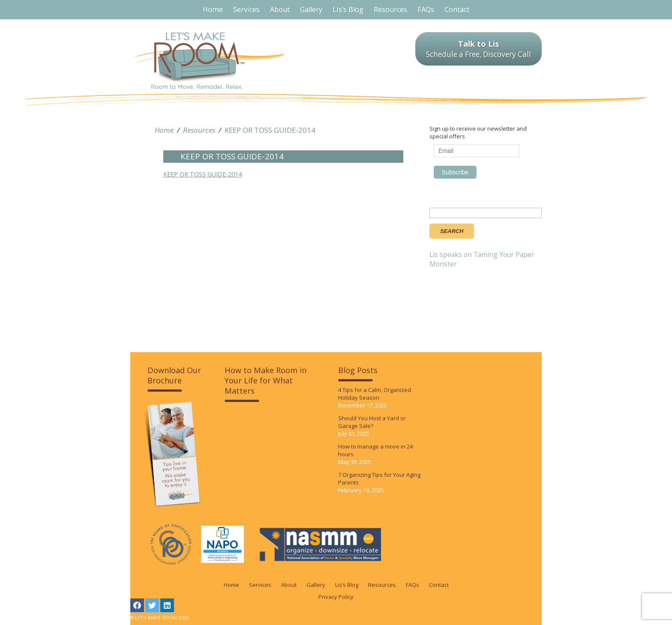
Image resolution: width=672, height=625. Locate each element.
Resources (199, 130)
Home (164, 130)
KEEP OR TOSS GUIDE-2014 (270, 130)
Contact (439, 585)
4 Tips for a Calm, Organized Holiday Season (375, 394)
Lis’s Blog (347, 585)
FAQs (412, 585)
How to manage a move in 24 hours (375, 450)
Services (260, 585)
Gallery (316, 585)
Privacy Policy (336, 597)
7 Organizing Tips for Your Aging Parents (379, 478)
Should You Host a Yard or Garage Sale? (372, 422)
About (289, 585)
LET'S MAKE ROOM (210, 61)
